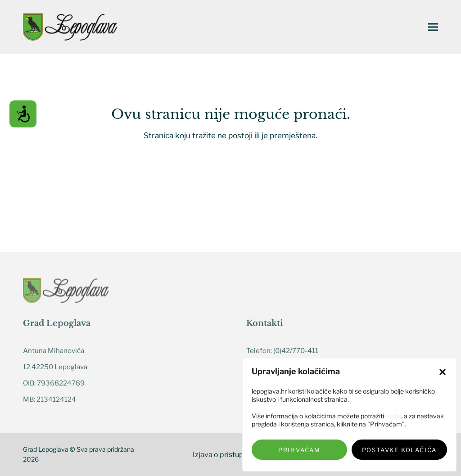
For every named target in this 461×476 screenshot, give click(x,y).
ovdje (393, 416)
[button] (443, 372)
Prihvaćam (299, 450)
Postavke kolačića (400, 450)
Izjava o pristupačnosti (230, 455)
